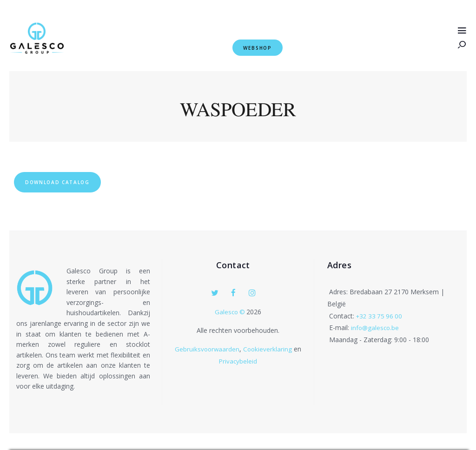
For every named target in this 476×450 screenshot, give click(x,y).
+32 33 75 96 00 (380, 317)
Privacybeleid (238, 361)
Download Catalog (69, 180)
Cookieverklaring (268, 349)
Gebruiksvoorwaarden (207, 349)
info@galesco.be (376, 329)
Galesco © (231, 312)
